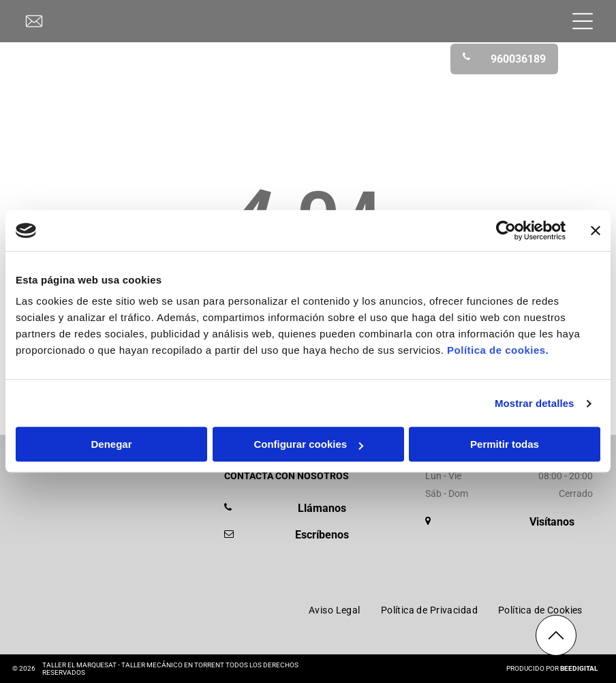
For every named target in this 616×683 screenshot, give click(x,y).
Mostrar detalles (535, 403)
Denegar (111, 445)
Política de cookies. (498, 351)
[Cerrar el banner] (596, 230)
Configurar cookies (308, 445)
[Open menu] (583, 21)
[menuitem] (335, 610)
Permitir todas (505, 445)
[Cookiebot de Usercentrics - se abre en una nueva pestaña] (506, 230)
